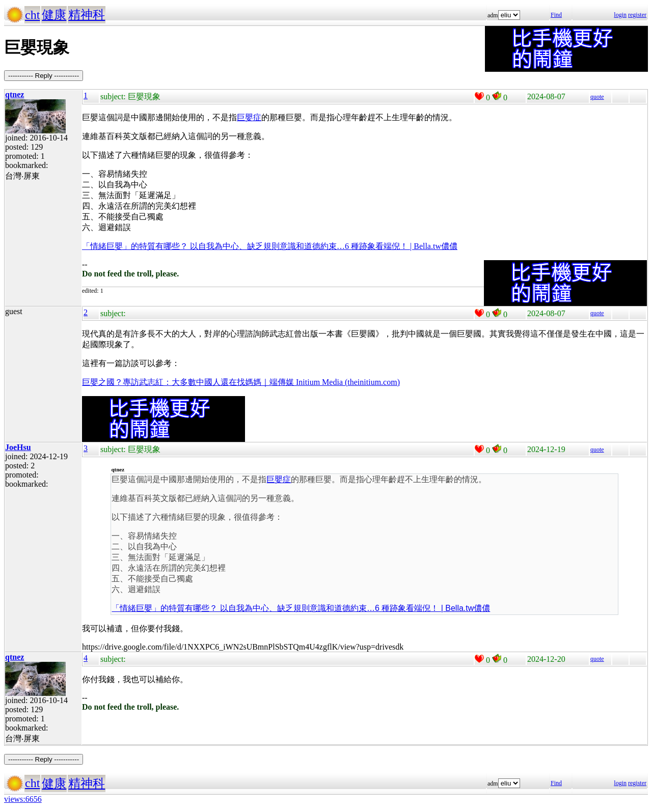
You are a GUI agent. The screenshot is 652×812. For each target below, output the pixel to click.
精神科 (87, 15)
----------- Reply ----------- (44, 76)
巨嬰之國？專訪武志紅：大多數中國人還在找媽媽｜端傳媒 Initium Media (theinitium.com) (241, 382)
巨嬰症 (249, 117)
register (637, 15)
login (620, 15)
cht (32, 15)
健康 (54, 15)
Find (556, 15)
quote (597, 97)
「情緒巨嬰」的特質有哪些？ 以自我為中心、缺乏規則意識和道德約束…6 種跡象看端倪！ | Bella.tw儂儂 (270, 246)
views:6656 (23, 799)
